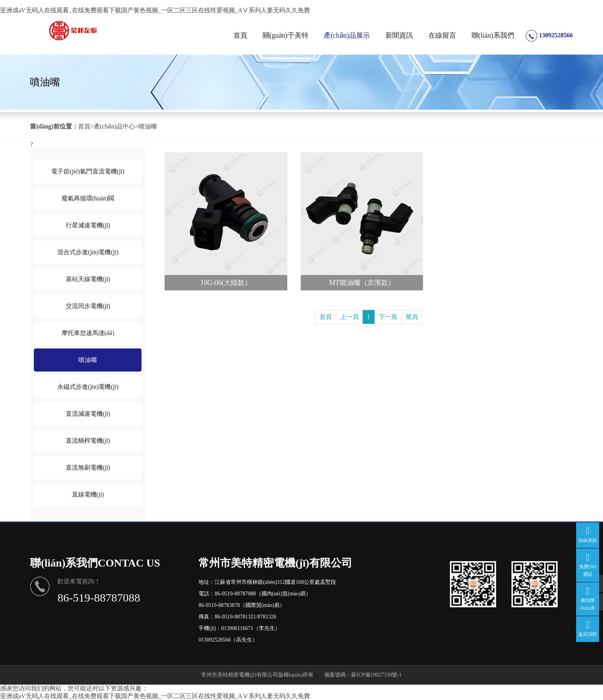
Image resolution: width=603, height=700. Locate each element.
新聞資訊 (399, 35)
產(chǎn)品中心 (114, 126)
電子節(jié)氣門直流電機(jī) (88, 171)
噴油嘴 (148, 126)
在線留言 (442, 35)
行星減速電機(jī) (88, 225)
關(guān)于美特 (286, 35)
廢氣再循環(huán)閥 (88, 198)
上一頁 (350, 317)
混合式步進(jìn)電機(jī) (88, 252)
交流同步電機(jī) (88, 306)
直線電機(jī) (88, 494)
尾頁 (412, 317)
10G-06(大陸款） (226, 283)
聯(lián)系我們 (493, 35)
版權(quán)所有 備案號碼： (315, 675)
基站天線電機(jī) (88, 279)
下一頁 (388, 317)
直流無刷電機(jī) (88, 467)
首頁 (240, 35)
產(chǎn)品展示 (347, 35)
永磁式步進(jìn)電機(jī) (88, 387)
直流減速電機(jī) (88, 414)
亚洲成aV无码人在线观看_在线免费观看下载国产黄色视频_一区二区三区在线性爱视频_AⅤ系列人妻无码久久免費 (155, 10)
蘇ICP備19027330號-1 (376, 675)
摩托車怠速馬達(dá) (88, 333)
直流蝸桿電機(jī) (88, 441)
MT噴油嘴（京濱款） (362, 283)
